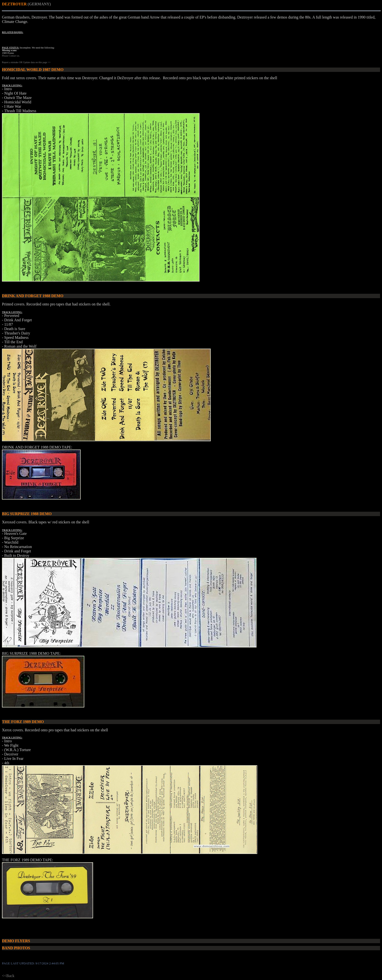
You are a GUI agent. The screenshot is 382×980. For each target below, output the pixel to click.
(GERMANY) (39, 4)
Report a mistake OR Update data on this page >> (26, 62)
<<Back (8, 976)
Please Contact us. (11, 56)
